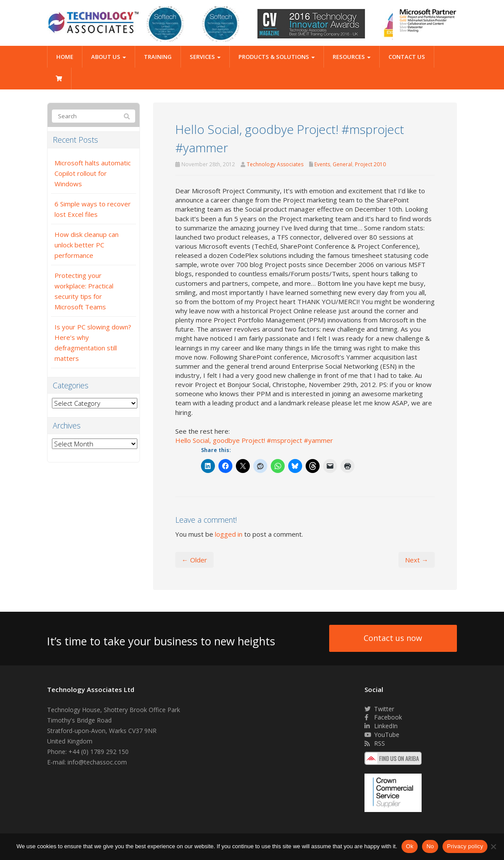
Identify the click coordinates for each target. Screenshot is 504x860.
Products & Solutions (277, 57)
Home (65, 57)
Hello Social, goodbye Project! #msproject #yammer (254, 440)
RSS (375, 743)
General (342, 164)
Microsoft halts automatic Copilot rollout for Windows (93, 173)
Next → (417, 560)
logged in (229, 534)
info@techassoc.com (97, 762)
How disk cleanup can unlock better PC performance (87, 245)
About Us (109, 57)
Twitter (379, 709)
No (430, 846)
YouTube (382, 735)
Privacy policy (465, 846)
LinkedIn (381, 726)
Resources (352, 57)
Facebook (383, 717)
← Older (194, 560)
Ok (410, 846)
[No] (493, 846)
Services (205, 57)
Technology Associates (275, 164)
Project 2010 (370, 164)
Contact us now (393, 638)
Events (322, 164)
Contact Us (407, 57)
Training (158, 57)
